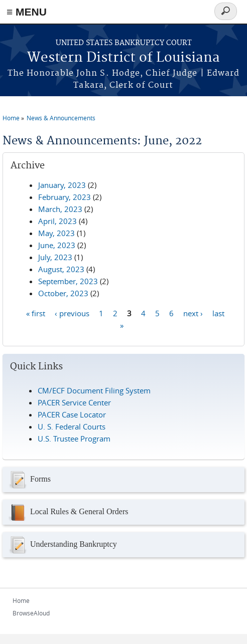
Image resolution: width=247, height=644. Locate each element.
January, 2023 (62, 185)
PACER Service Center (74, 402)
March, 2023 (60, 209)
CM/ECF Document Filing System (94, 390)
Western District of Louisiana (124, 58)
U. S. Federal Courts (72, 426)
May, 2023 (56, 233)
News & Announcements (61, 118)
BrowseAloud (31, 613)
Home (11, 118)
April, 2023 (57, 221)
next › (193, 313)
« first (36, 313)
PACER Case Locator (72, 414)
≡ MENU (27, 12)
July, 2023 (55, 257)
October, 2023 (63, 293)
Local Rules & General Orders (68, 512)
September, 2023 (68, 281)
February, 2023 (65, 197)
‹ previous (72, 313)
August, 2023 (61, 269)
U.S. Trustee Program (74, 439)
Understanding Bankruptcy (62, 545)
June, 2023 (57, 245)
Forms (29, 480)
